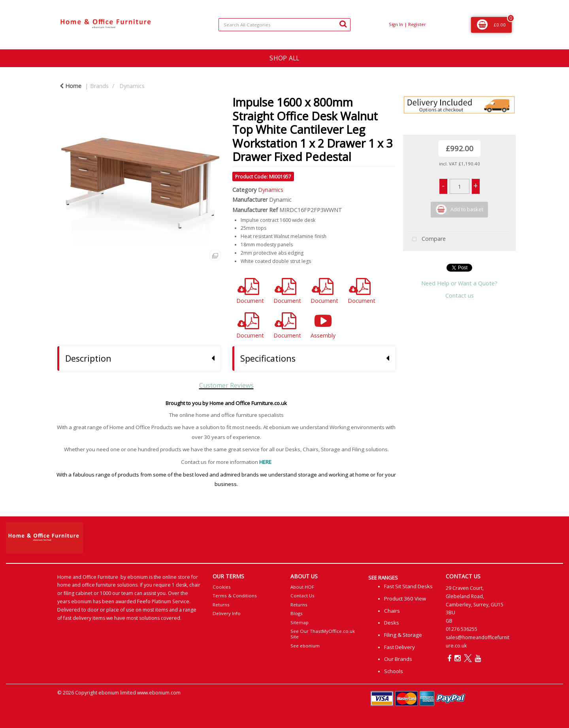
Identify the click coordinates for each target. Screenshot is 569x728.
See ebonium (305, 646)
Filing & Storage (403, 635)
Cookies (222, 587)
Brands (99, 86)
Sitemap (300, 622)
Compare (427, 239)
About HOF (302, 587)
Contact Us (302, 596)
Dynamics (132, 86)
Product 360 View (405, 599)
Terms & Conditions (235, 596)
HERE (265, 462)
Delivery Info (227, 613)
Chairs (392, 611)
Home (71, 86)
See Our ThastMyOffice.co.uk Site (323, 634)
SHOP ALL (284, 58)
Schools (394, 671)
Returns (221, 605)
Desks (392, 623)
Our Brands (398, 659)
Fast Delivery (399, 647)
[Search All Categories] (284, 25)
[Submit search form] (343, 24)
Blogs (297, 613)
